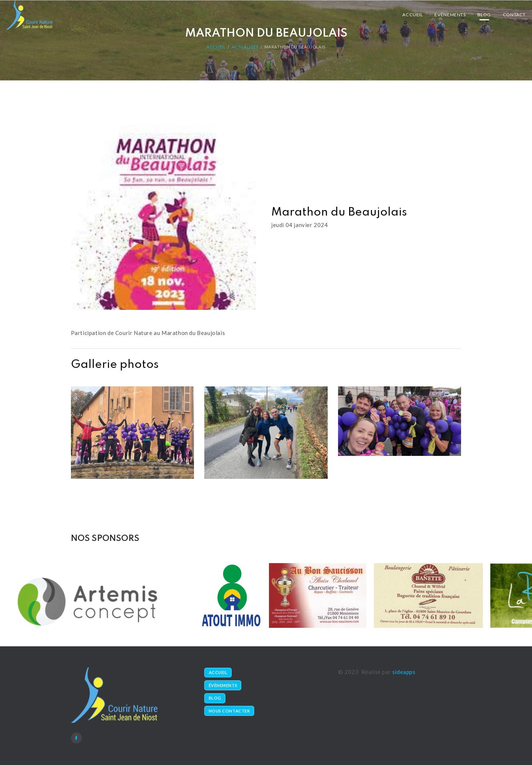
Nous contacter (229, 711)
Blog (484, 15)
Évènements (450, 15)
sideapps (404, 672)
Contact (514, 15)
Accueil (412, 15)
